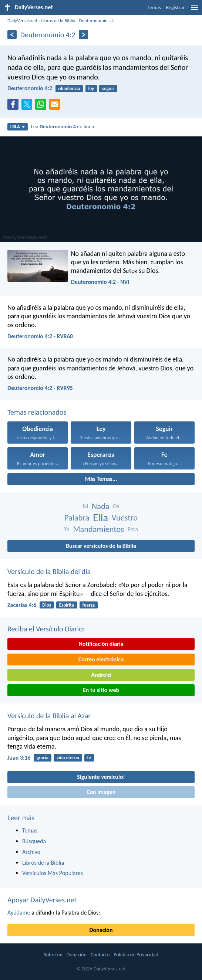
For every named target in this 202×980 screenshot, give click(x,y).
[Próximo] (83, 35)
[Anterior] (12, 35)
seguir (108, 89)
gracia (43, 758)
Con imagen (101, 792)
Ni (85, 506)
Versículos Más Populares (53, 873)
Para (133, 529)
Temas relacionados (37, 412)
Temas (154, 8)
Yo (67, 529)
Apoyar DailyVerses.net (42, 900)
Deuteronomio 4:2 (30, 88)
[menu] (195, 10)
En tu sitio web (101, 690)
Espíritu (67, 605)
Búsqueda (34, 841)
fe (89, 758)
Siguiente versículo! (101, 777)
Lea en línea (63, 126)
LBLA (18, 127)
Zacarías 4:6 (22, 605)
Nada (101, 506)
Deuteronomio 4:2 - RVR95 (40, 388)
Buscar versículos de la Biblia (101, 546)
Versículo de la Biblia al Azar (49, 716)
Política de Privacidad (136, 955)
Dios (47, 605)
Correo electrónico (101, 659)
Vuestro (125, 518)
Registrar (175, 8)
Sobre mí (53, 955)
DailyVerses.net (22, 21)
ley (91, 89)
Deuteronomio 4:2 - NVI (100, 282)
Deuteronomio (93, 21)
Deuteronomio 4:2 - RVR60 (40, 336)
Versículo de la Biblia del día (49, 572)
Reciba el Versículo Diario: (46, 629)
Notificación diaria (101, 644)
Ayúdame (19, 913)
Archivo (31, 852)
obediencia (69, 89)
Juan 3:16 (19, 758)
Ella (100, 518)
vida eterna (68, 758)
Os (116, 506)
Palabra (77, 518)
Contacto (100, 955)
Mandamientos (98, 529)
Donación (101, 930)
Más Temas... (101, 479)
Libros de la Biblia (58, 21)
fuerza (89, 605)
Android (101, 675)
